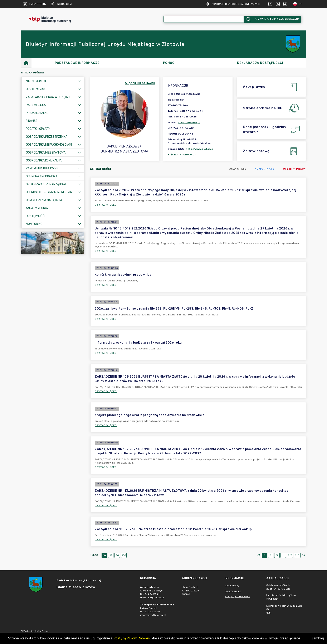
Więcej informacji (182, 155)
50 (117, 555)
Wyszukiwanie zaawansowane (278, 19)
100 (124, 555)
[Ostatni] (303, 555)
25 (111, 555)
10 (104, 555)
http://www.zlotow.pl (200, 149)
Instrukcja (61, 4)
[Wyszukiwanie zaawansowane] (204, 19)
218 (297, 555)
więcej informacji (140, 83)
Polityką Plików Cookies (132, 638)
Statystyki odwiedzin (237, 596)
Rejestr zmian (233, 591)
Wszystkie (238, 169)
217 (290, 555)
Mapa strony (35, 4)
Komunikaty (265, 169)
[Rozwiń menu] (79, 81)
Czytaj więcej (106, 205)
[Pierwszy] (259, 555)
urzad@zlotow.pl (189, 122)
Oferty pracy (294, 169)
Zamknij (318, 638)
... (283, 555)
